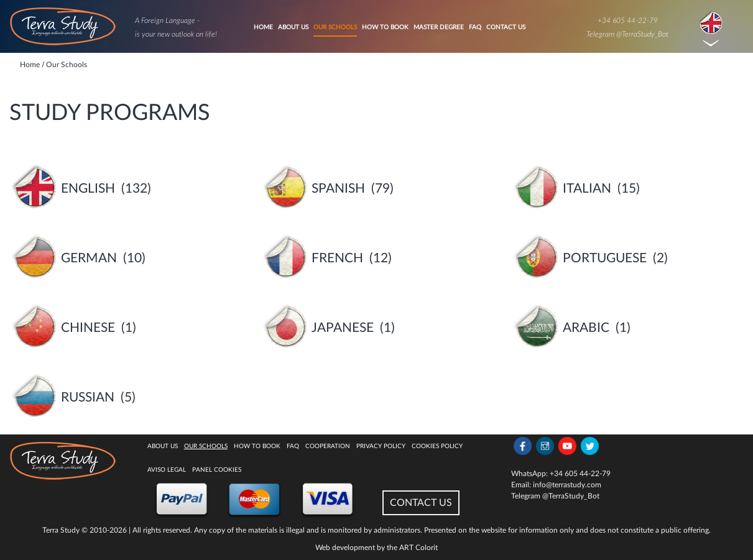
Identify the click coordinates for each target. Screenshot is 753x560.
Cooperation (328, 446)
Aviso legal (167, 470)
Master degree (439, 27)
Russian (88, 397)
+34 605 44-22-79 (628, 21)
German (89, 258)
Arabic (586, 328)
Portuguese (605, 258)
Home (263, 27)
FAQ (475, 27)
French (337, 258)
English (88, 189)
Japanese (343, 328)
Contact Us (506, 27)
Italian (587, 189)
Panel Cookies (217, 470)
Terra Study (61, 530)
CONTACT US (421, 503)
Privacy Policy (381, 446)
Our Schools (335, 27)
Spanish (338, 189)
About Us (293, 27)
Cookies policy (437, 446)
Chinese (88, 328)
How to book (385, 27)
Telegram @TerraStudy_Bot (627, 34)
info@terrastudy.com (567, 485)
